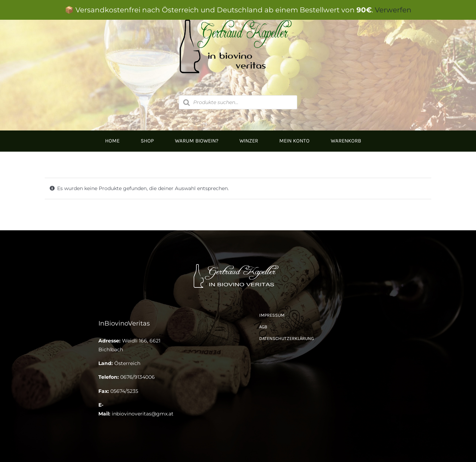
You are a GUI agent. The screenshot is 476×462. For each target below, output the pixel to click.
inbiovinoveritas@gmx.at (143, 414)
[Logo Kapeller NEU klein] (238, 265)
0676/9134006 (138, 377)
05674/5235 (124, 391)
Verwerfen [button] (393, 10)
